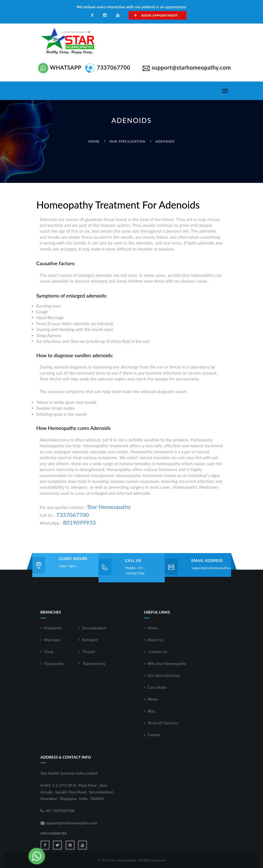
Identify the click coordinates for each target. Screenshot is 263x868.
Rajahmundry (94, 664)
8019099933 (79, 522)
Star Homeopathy (109, 507)
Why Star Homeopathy (167, 664)
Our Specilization (127, 141)
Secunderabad (94, 628)
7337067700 (73, 515)
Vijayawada (54, 664)
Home (94, 141)
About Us (156, 640)
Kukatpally (53, 628)
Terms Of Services (163, 723)
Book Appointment (156, 15)
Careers (154, 735)
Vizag (49, 652)
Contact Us (158, 652)
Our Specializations (164, 675)
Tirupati (89, 652)
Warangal (52, 640)
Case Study (157, 687)
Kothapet (90, 640)
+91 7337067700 (58, 811)
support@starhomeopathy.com (214, 568)
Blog (151, 711)
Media (153, 699)
